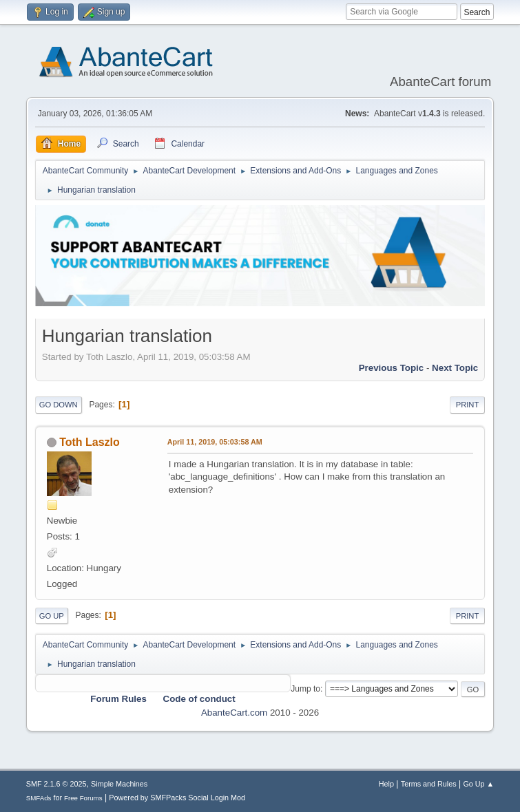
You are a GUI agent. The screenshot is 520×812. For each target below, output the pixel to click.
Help (386, 784)
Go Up (52, 616)
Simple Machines (119, 784)
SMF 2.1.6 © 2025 (56, 784)
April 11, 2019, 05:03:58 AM (215, 442)
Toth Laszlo (90, 442)
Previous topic (392, 368)
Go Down (59, 405)
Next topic (455, 368)
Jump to (305, 689)
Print (468, 405)
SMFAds (39, 798)
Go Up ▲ (478, 784)
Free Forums (83, 798)
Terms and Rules (429, 784)
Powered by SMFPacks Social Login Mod (177, 798)
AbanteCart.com (234, 713)
